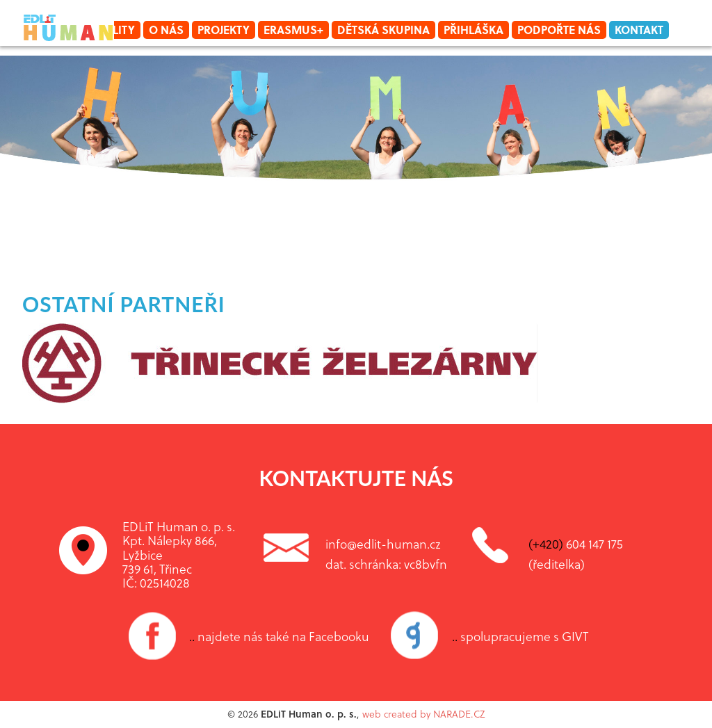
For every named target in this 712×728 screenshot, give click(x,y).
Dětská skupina (383, 30)
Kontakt (639, 30)
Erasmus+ (293, 30)
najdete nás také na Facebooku (279, 636)
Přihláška (474, 30)
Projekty (224, 30)
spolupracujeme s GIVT (520, 636)
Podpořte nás (559, 30)
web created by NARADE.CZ (423, 714)
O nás (166, 30)
